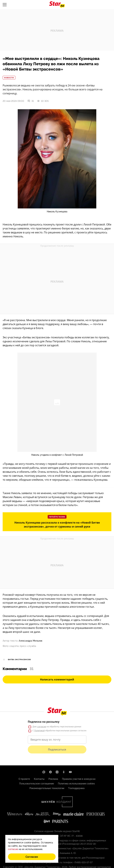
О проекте (24, 779)
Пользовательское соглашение (37, 784)
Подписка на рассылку (44, 722)
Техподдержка (76, 788)
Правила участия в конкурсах (79, 779)
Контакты (39, 779)
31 (31, 101)
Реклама (53, 779)
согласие (42, 727)
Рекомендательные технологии (47, 788)
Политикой (39, 731)
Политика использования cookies (76, 784)
